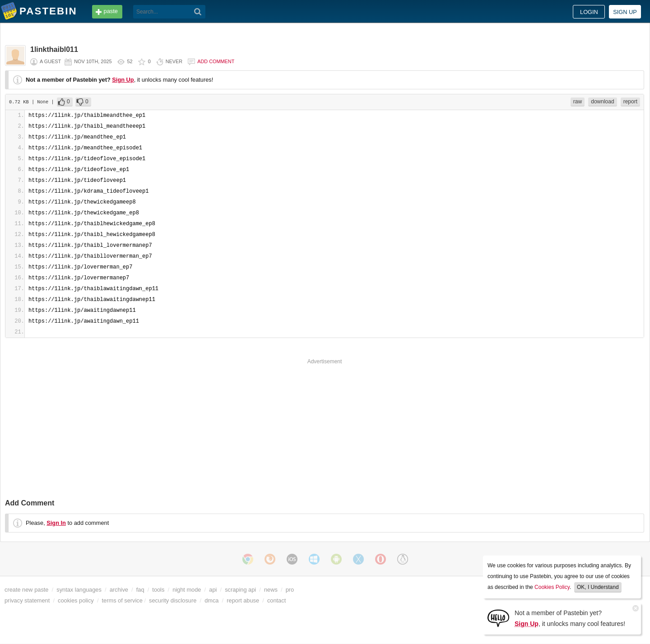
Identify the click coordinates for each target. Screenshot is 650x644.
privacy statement (27, 600)
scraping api (240, 590)
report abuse (243, 600)
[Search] (198, 12)
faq (140, 590)
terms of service (122, 600)
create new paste (26, 590)
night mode (187, 590)
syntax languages (79, 590)
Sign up (625, 12)
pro (290, 590)
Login (589, 12)
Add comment (216, 61)
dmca (211, 600)
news (271, 590)
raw (578, 102)
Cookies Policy (552, 587)
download (602, 102)
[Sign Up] (498, 618)
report (630, 102)
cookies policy (76, 600)
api (213, 590)
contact (276, 600)
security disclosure (173, 600)
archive (119, 590)
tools (158, 590)
